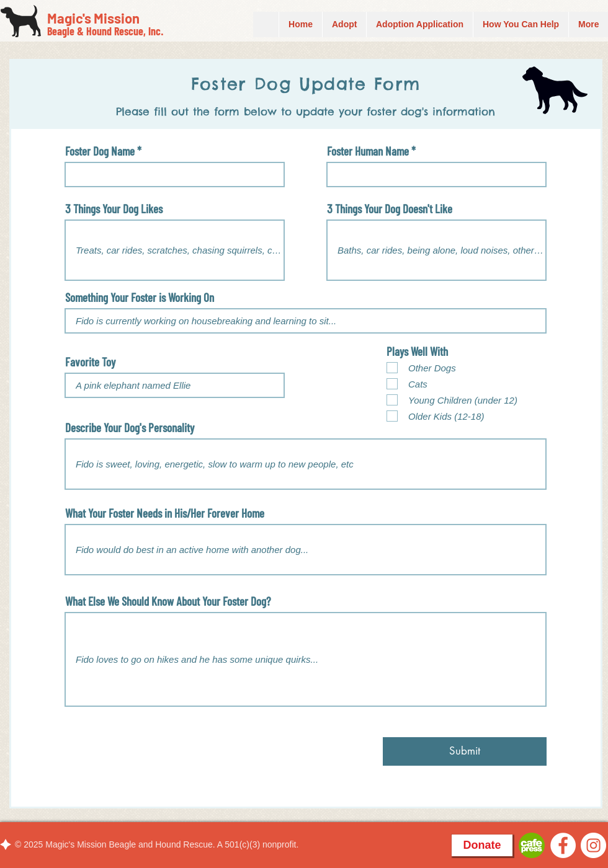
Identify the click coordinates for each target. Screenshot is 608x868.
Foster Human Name (368, 151)
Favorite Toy (90, 362)
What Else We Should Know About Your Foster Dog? (168, 601)
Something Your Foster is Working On (140, 297)
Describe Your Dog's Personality (130, 427)
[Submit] (465, 751)
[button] (521, 24)
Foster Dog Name (100, 151)
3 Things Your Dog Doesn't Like (390, 209)
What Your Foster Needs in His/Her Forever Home (165, 513)
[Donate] (482, 845)
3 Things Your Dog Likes (114, 209)
